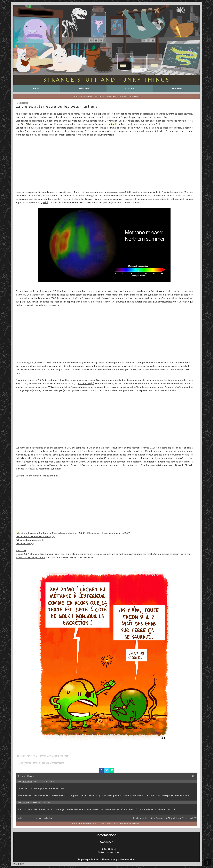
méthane (83, 291)
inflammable (84, 383)
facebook (101, 770)
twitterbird (107, 770)
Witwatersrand (56, 387)
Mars (34, 763)
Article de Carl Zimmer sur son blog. (34, 536)
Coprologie (23, 103)
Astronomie (25, 763)
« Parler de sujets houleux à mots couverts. (88, 96)
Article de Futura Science (28, 540)
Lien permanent (61, 756)
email (112, 770)
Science (41, 763)
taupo (25, 802)
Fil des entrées (108, 849)
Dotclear (95, 859)
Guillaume (27, 781)
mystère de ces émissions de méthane (109, 554)
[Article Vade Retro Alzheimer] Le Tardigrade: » (124, 96)
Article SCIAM (23, 543)
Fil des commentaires (108, 852)
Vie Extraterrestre (55, 763)
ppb (43, 202)
